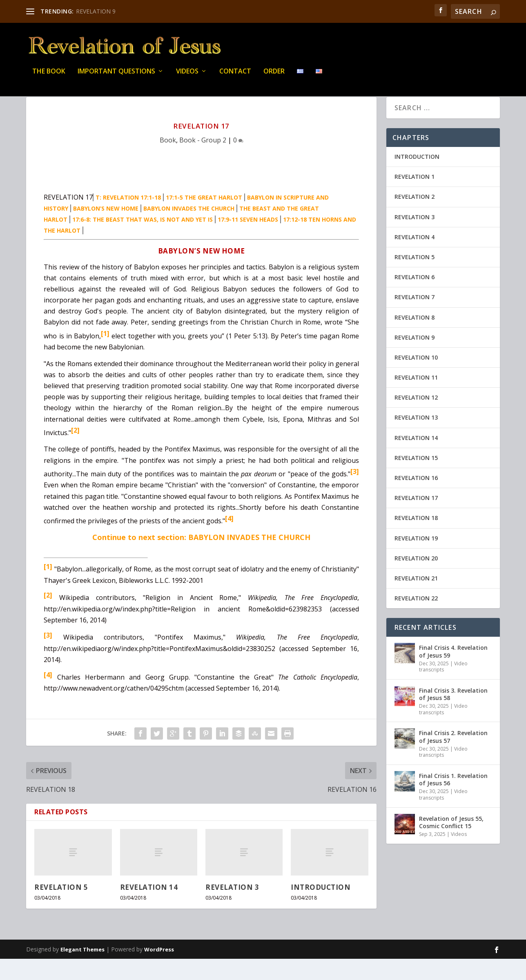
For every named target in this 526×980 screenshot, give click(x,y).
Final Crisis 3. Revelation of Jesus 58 (453, 715)
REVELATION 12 (416, 419)
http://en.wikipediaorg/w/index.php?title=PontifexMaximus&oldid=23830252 (159, 670)
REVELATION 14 (149, 908)
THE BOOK (49, 77)
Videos (187, 77)
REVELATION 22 (416, 619)
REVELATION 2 (415, 218)
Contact (235, 77)
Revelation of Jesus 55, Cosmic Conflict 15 (451, 843)
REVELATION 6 (415, 298)
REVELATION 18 (416, 539)
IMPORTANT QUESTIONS (116, 77)
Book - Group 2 (203, 161)
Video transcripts (443, 688)
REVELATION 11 (416, 399)
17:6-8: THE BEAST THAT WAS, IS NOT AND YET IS (143, 241)
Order (274, 77)
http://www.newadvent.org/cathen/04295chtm (114, 709)
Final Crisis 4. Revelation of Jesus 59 (453, 672)
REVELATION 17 (416, 519)
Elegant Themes (82, 971)
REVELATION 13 (416, 439)
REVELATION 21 (416, 599)
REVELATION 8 (415, 339)
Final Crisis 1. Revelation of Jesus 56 (453, 801)
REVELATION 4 (415, 258)
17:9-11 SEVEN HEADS (248, 241)
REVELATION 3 (232, 908)
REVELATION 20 (416, 579)
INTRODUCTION (321, 908)
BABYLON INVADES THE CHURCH (189, 230)
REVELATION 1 (415, 198)
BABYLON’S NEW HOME (106, 230)
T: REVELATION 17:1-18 (128, 219)
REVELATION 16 (416, 499)
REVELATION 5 (61, 908)
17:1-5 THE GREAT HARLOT (204, 219)
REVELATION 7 (415, 318)
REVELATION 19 (416, 559)
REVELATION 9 (96, 11)
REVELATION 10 (416, 379)
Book (168, 161)
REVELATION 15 (416, 479)
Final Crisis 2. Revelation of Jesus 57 (453, 758)
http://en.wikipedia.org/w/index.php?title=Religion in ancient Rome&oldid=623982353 (183, 630)
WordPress (159, 971)
